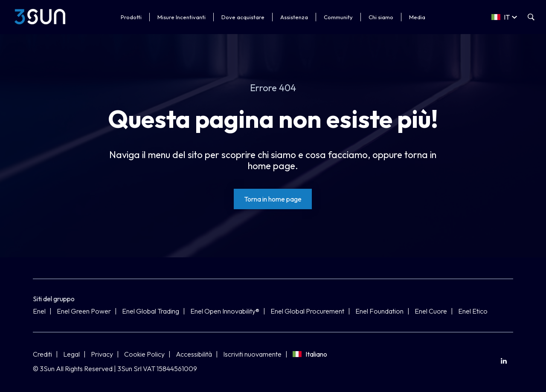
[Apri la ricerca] (531, 17)
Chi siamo (381, 17)
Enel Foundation (379, 311)
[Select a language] (504, 17)
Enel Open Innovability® (225, 311)
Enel (39, 311)
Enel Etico (473, 311)
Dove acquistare (243, 17)
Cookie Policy (144, 354)
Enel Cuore (431, 311)
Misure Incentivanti (182, 17)
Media (417, 17)
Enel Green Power (84, 311)
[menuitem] (504, 361)
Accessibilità (194, 354)
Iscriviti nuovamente (252, 354)
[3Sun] (40, 17)
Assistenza (294, 17)
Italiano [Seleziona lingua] (310, 354)
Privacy (102, 354)
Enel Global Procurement (307, 311)
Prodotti (131, 17)
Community (338, 17)
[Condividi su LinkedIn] (504, 361)
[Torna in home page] (273, 199)
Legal (71, 354)
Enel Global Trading (151, 311)
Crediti (42, 354)
